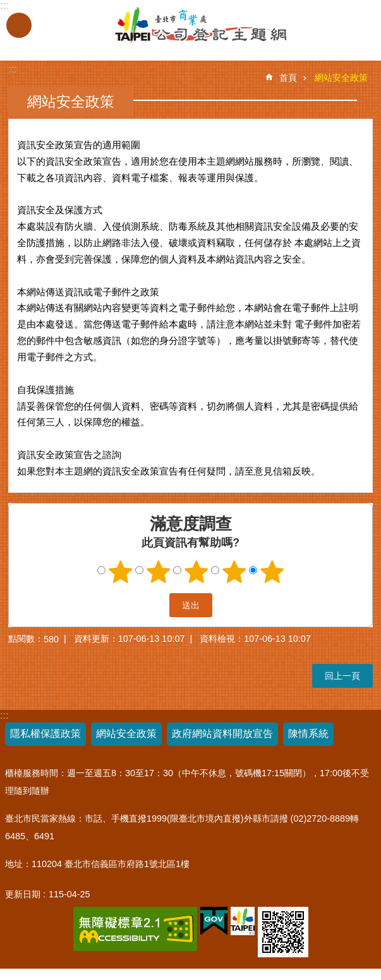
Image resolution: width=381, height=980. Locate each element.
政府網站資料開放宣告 (222, 734)
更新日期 (23, 894)
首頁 (288, 78)
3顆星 (196, 572)
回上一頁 (342, 676)
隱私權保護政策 (45, 734)
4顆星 (234, 572)
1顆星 (120, 572)
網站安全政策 (341, 78)
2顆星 (158, 572)
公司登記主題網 (166, 26)
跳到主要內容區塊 (7, 7)
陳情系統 (308, 734)
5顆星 (272, 572)
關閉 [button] (19, 25)
